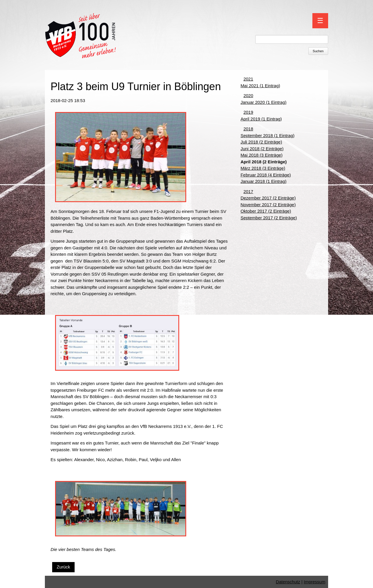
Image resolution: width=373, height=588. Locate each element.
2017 (248, 191)
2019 (248, 112)
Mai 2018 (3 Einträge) (261, 155)
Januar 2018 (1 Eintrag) (263, 181)
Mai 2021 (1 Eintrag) (260, 86)
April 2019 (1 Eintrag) (261, 119)
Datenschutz (288, 582)
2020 (248, 96)
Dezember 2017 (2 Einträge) (268, 198)
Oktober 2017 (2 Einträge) (266, 211)
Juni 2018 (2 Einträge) (262, 149)
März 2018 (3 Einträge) (263, 168)
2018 (248, 129)
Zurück (64, 567)
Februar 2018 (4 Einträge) (266, 175)
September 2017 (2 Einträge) (269, 218)
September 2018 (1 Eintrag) (267, 135)
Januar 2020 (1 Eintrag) (263, 102)
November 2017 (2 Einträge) (268, 205)
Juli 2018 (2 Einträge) (261, 142)
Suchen (318, 51)
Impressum (314, 582)
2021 (248, 79)
